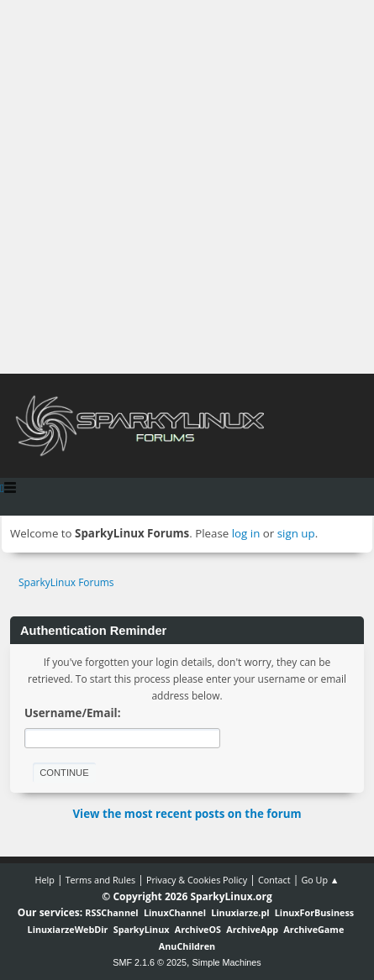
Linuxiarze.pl (240, 912)
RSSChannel (111, 912)
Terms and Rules (101, 880)
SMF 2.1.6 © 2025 (150, 962)
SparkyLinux (142, 929)
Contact (274, 880)
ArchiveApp (252, 929)
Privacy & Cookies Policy (197, 880)
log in (246, 533)
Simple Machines (227, 962)
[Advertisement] (187, 187)
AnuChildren (187, 946)
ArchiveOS (198, 929)
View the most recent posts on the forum (187, 814)
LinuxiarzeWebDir (68, 929)
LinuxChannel (175, 912)
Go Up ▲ (320, 880)
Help (44, 880)
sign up (296, 533)
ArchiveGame (313, 929)
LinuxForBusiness (314, 912)
